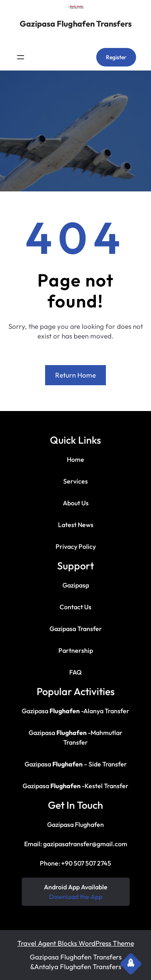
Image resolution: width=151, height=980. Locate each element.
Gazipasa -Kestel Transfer (75, 786)
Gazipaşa (76, 585)
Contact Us (75, 607)
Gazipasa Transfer (76, 629)
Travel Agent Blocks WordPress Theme (76, 943)
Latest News (76, 525)
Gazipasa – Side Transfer (76, 764)
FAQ (75, 672)
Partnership (76, 650)
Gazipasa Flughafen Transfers (76, 24)
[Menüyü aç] (21, 57)
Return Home (75, 375)
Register (116, 57)
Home (75, 459)
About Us (76, 503)
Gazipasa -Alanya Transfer (75, 711)
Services (75, 481)
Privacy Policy (76, 546)
